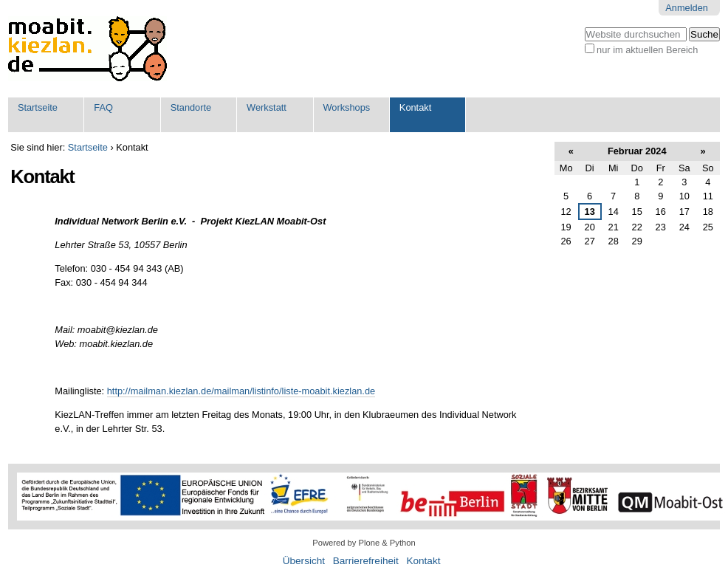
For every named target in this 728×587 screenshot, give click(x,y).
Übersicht (304, 561)
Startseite (38, 107)
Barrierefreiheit (366, 561)
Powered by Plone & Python (364, 543)
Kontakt (415, 107)
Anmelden (687, 8)
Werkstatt (267, 107)
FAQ (103, 107)
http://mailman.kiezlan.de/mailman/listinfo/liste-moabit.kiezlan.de (241, 391)
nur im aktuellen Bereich (647, 50)
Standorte (191, 107)
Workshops (346, 107)
